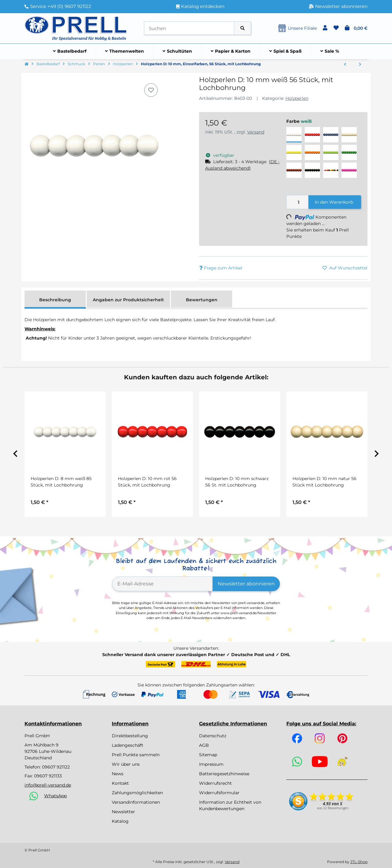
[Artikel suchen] (243, 28)
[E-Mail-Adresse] (162, 584)
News (118, 774)
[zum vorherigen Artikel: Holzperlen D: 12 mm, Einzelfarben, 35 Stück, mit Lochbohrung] (345, 65)
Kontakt (120, 783)
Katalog (120, 821)
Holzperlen (297, 98)
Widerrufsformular (219, 793)
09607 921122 (56, 767)
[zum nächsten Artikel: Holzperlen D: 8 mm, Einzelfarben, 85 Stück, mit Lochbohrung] (360, 65)
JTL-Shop (359, 862)
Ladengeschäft (128, 745)
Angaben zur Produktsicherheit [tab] (128, 300)
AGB (204, 745)
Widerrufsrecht (215, 783)
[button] (325, 28)
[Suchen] (189, 28)
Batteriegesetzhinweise (224, 774)
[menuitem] (70, 51)
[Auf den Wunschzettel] (151, 90)
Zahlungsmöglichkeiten (137, 793)
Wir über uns (126, 764)
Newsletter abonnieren (246, 584)
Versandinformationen (136, 802)
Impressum (211, 764)
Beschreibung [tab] (55, 300)
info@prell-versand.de (48, 785)
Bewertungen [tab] (202, 300)
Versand (256, 132)
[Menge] (298, 202)
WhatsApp (55, 796)
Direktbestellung (130, 736)
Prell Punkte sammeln (136, 755)
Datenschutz (213, 736)
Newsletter (123, 812)
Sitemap (208, 755)
